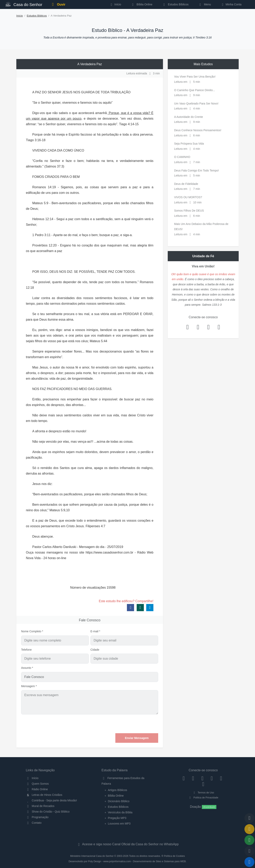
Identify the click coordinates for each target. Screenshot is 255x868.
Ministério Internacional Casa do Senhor (92, 856)
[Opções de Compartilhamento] (249, 840)
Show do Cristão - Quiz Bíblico (48, 812)
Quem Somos (37, 784)
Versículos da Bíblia (120, 812)
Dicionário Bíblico (119, 801)
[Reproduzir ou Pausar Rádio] (249, 862)
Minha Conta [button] (231, 4)
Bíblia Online (142, 4)
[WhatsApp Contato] (221, 778)
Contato (34, 823)
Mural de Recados (40, 806)
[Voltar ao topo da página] (249, 818)
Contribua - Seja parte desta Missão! (51, 800)
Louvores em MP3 (119, 824)
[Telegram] (203, 784)
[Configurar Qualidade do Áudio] (249, 851)
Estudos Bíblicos (175, 4)
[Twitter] (203, 778)
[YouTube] (212, 778)
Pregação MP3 (117, 818)
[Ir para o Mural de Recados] (249, 829)
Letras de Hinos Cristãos (44, 795)
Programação (37, 817)
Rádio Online (37, 789)
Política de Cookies (174, 856)
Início (20, 16)
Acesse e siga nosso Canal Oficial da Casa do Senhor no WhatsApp (127, 844)
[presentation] (128, 724)
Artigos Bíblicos (118, 790)
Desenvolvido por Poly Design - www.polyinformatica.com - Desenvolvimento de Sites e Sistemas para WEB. (127, 861)
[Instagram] (193, 778)
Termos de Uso (203, 793)
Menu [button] (204, 4)
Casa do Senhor (24, 4)
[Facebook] (184, 778)
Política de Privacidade (203, 798)
